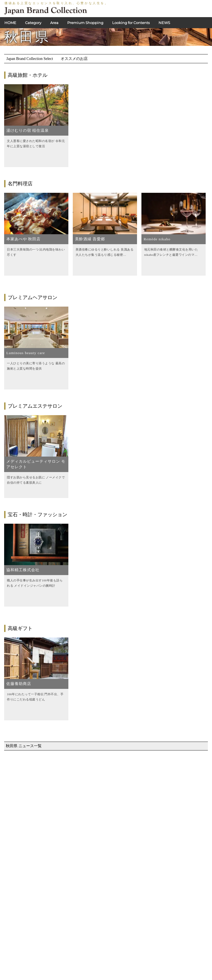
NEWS (164, 23)
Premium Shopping (85, 23)
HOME (10, 23)
